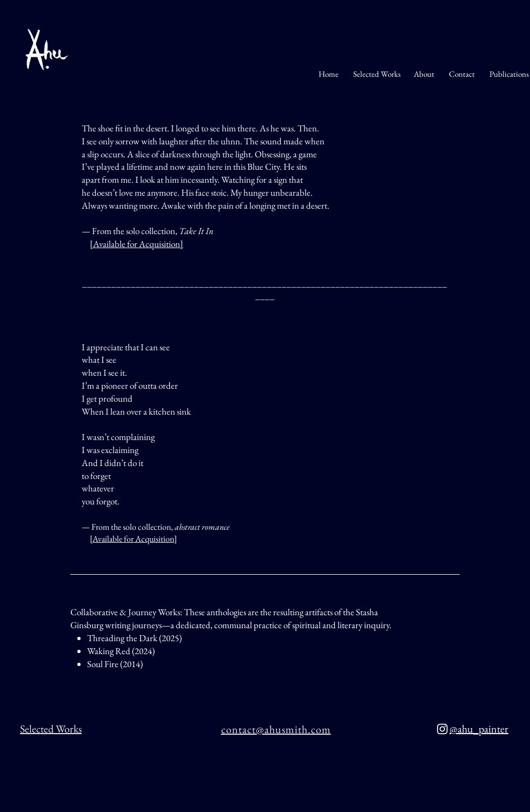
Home (329, 74)
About (424, 74)
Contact (463, 74)
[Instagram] (442, 729)
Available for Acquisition (137, 244)
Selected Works (377, 74)
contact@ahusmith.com (276, 729)
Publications (508, 74)
